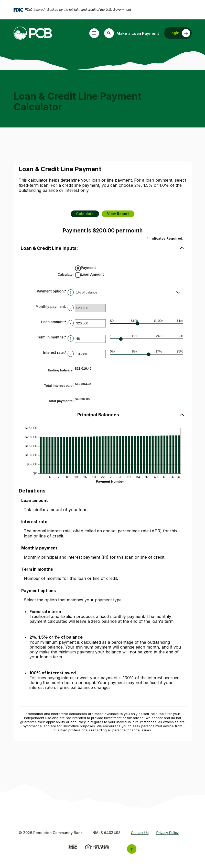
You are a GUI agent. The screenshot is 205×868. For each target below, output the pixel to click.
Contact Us (140, 833)
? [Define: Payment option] (71, 292)
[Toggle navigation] (94, 33)
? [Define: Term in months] (71, 338)
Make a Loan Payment (138, 33)
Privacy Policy (168, 833)
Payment (88, 268)
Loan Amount (92, 274)
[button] (103, 248)
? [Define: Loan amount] (71, 323)
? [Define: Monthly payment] (71, 308)
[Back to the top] (132, 849)
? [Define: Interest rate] (71, 354)
